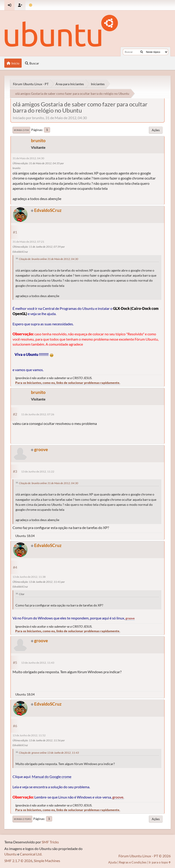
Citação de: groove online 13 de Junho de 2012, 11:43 (49, 753)
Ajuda (112, 862)
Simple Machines (47, 861)
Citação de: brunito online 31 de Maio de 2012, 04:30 (49, 259)
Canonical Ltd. (31, 854)
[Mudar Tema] (31, 5)
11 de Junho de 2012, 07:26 (38, 414)
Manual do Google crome (52, 777)
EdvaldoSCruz (48, 210)
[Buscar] (142, 52)
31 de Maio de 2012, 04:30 (28, 158)
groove (41, 449)
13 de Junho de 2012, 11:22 (38, 471)
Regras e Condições (133, 862)
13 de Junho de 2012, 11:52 (29, 735)
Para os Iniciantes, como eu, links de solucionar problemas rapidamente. (68, 383)
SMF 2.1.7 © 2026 (18, 861)
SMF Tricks (50, 842)
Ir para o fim (21, 130)
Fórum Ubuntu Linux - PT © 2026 (145, 856)
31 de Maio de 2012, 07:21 (28, 242)
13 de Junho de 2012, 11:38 (29, 577)
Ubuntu (10, 854)
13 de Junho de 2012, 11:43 (38, 663)
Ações (156, 130)
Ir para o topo (22, 819)
